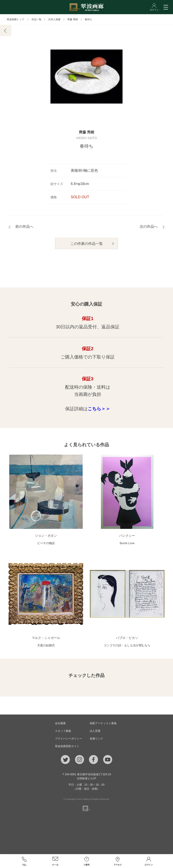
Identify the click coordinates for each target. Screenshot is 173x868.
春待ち (88, 19)
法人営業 (95, 731)
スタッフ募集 (63, 731)
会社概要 (60, 724)
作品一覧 (36, 19)
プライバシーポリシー (68, 739)
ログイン (149, 861)
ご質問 (86, 861)
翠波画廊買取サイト (67, 747)
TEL (24, 861)
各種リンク (96, 739)
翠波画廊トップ (15, 19)
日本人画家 (54, 19)
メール (55, 861)
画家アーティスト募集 (103, 724)
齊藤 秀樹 (73, 19)
